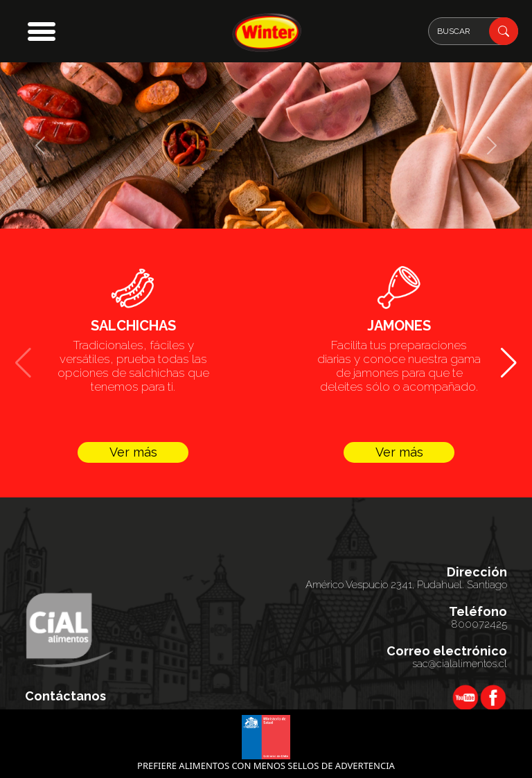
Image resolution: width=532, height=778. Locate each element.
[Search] (473, 31)
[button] (42, 31)
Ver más (133, 452)
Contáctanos (65, 696)
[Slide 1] (266, 210)
